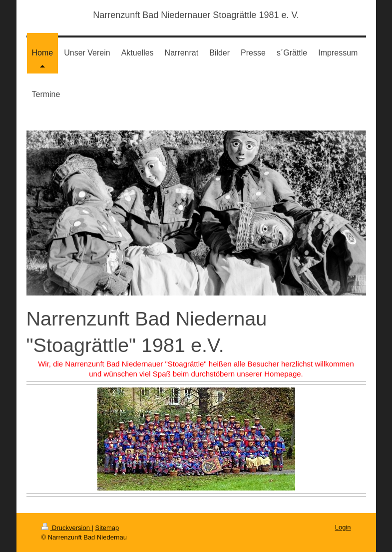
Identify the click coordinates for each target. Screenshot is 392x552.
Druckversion (67, 528)
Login (343, 527)
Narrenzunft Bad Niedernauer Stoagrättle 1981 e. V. (196, 15)
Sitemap (107, 528)
